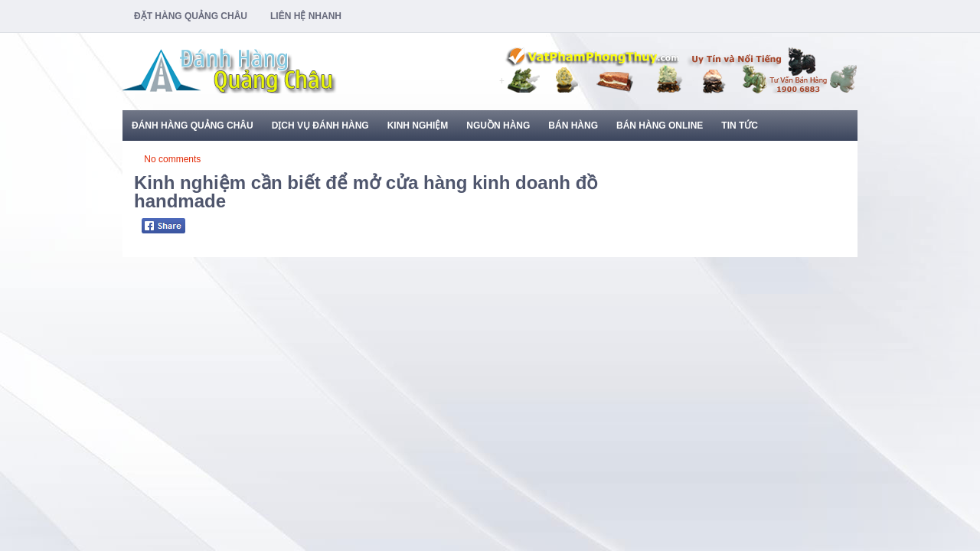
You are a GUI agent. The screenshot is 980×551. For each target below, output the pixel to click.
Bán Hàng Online (660, 126)
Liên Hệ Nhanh (306, 16)
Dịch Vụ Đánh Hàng (320, 126)
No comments (172, 159)
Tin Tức (740, 126)
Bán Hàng (573, 126)
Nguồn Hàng (498, 126)
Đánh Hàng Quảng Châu (193, 126)
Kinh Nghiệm (418, 126)
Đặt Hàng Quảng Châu (191, 16)
